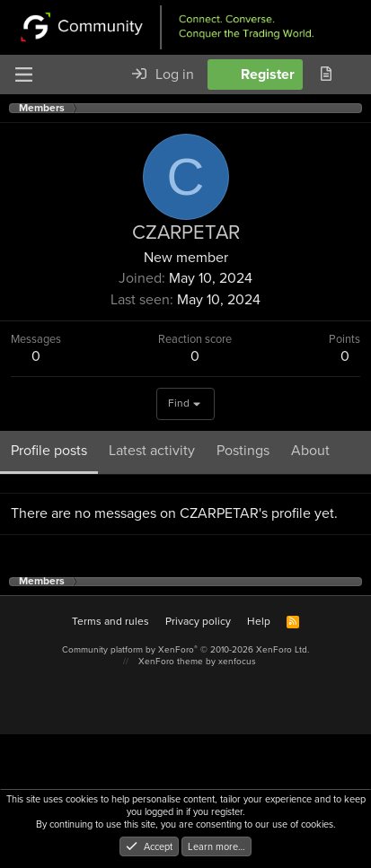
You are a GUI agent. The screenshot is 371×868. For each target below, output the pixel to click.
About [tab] (310, 450)
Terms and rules (110, 621)
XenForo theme (171, 661)
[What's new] (326, 75)
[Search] (357, 75)
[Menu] (23, 75)
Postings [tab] (243, 450)
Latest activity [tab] (152, 450)
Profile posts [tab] (49, 450)
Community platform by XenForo (185, 649)
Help (259, 621)
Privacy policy (198, 621)
